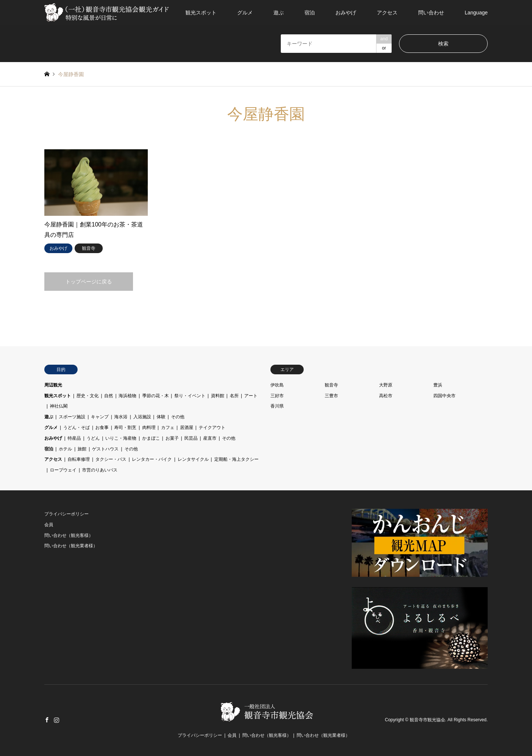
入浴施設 (142, 417)
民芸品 (191, 438)
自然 (109, 396)
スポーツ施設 (72, 417)
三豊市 (331, 396)
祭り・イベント (190, 396)
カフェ (168, 428)
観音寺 (331, 385)
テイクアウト (212, 428)
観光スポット (201, 13)
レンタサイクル (193, 459)
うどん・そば (76, 428)
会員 (49, 525)
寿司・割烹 (125, 428)
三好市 (277, 396)
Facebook (47, 720)
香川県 (277, 406)
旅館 (82, 449)
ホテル (65, 449)
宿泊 (310, 13)
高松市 (386, 396)
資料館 (218, 396)
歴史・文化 (88, 396)
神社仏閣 (59, 406)
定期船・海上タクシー (236, 459)
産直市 (210, 438)
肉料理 (149, 428)
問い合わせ (431, 13)
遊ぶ (279, 13)
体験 (161, 417)
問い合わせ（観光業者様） (71, 546)
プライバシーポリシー (66, 514)
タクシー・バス (111, 459)
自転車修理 (79, 459)
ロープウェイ (63, 470)
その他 (178, 417)
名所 (234, 396)
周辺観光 (53, 385)
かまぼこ (151, 438)
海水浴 (121, 417)
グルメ (245, 13)
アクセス (387, 13)
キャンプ (100, 417)
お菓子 (172, 438)
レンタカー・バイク (152, 459)
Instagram (57, 720)
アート (251, 396)
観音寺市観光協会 (427, 720)
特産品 (74, 438)
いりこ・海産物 (121, 438)
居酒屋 (187, 428)
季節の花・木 (156, 396)
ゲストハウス (105, 449)
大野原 (386, 385)
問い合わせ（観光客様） (69, 535)
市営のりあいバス (100, 470)
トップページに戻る (89, 282)
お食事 (102, 428)
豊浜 (438, 385)
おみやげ (346, 13)
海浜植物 (127, 396)
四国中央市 (444, 396)
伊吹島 (277, 385)
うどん (93, 438)
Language (476, 13)
